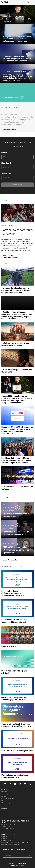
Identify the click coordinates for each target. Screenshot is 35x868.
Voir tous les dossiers (9, 258)
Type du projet (6, 173)
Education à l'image (8, 798)
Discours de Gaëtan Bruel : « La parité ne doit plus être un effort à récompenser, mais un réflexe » (17, 58)
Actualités (5, 789)
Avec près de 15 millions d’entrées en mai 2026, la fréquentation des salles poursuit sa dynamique (17, 39)
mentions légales (17, 866)
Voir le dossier (7, 255)
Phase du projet (7, 163)
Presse (4, 796)
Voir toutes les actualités (11, 97)
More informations (8, 129)
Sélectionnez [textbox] (7, 157)
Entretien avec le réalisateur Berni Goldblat (16, 515)
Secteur (4, 153)
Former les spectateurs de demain (17, 232)
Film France (5, 838)
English (4, 808)
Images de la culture (7, 840)
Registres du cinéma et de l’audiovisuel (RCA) (15, 842)
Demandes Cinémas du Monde (10, 844)
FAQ (3, 801)
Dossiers (4, 792)
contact (12, 864)
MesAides (4, 836)
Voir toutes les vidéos (9, 560)
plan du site (22, 864)
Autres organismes (7, 794)
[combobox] (17, 157)
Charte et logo (6, 803)
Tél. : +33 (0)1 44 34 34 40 (9, 829)
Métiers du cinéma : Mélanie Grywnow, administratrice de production (17, 550)
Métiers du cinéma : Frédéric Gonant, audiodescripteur (17, 533)
